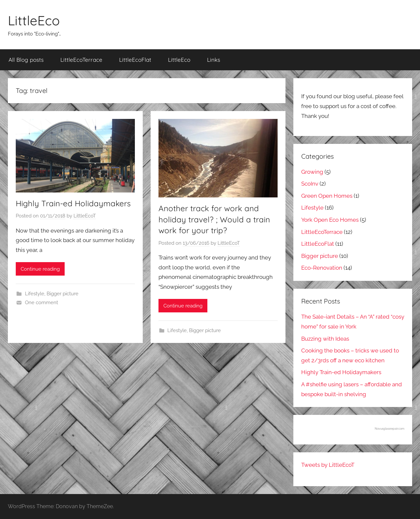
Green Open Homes (327, 196)
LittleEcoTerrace (81, 60)
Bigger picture (63, 294)
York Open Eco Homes (330, 220)
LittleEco (34, 20)
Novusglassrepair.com (389, 429)
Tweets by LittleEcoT (328, 465)
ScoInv (310, 184)
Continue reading (40, 269)
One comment (42, 303)
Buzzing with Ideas (325, 339)
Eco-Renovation (322, 268)
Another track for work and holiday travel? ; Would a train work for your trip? (214, 219)
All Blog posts (26, 60)
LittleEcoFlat (135, 60)
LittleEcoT (85, 216)
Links (214, 60)
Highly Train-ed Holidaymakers (73, 203)
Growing (312, 172)
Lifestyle (35, 294)
